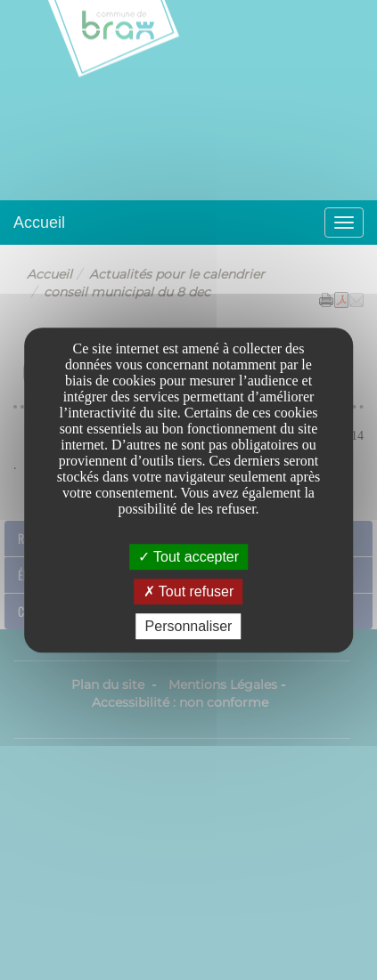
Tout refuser (189, 591)
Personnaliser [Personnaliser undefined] (189, 626)
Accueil (39, 223)
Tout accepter (188, 557)
